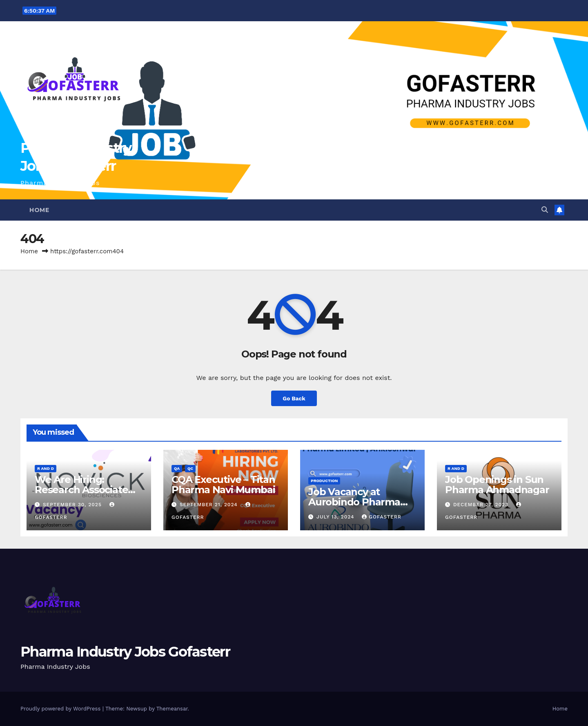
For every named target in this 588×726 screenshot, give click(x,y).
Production (324, 481)
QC (190, 468)
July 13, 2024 (336, 517)
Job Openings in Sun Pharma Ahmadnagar (497, 485)
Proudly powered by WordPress (61, 709)
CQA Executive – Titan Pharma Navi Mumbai (223, 485)
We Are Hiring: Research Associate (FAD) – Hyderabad (81, 490)
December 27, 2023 (482, 505)
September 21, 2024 (210, 505)
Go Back (294, 398)
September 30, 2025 (73, 505)
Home (39, 210)
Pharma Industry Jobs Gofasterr (125, 652)
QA (177, 468)
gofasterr (382, 517)
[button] (545, 210)
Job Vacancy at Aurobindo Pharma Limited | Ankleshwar (359, 502)
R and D (46, 468)
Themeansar (172, 709)
